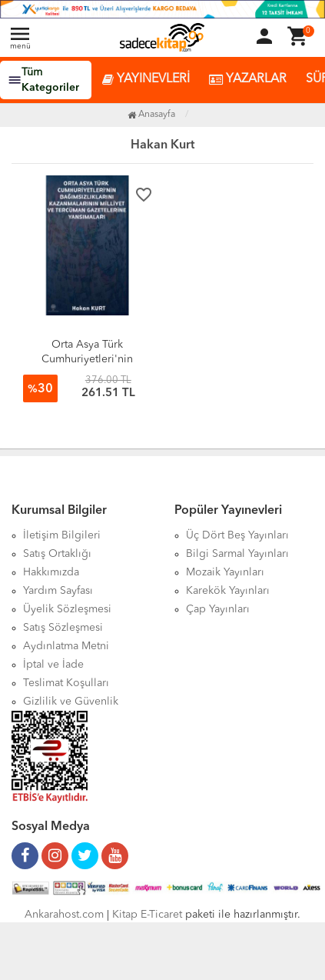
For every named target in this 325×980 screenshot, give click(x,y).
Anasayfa (151, 115)
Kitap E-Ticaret (147, 915)
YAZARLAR (248, 80)
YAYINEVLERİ (146, 80)
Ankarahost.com (64, 915)
